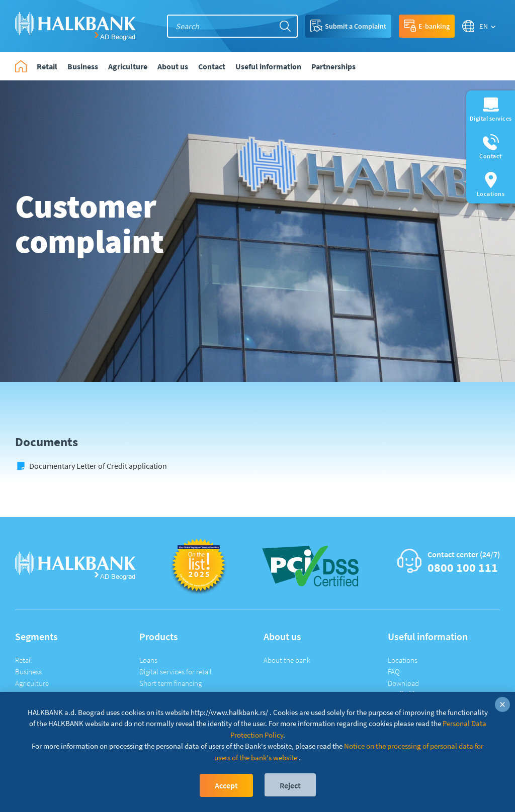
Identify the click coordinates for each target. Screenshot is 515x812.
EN (484, 26)
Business (28, 672)
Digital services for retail (176, 672)
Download (403, 683)
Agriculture (32, 683)
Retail (24, 660)
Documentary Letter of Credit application (98, 466)
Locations (403, 660)
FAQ (394, 672)
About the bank (287, 660)
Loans (148, 660)
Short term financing (170, 683)
